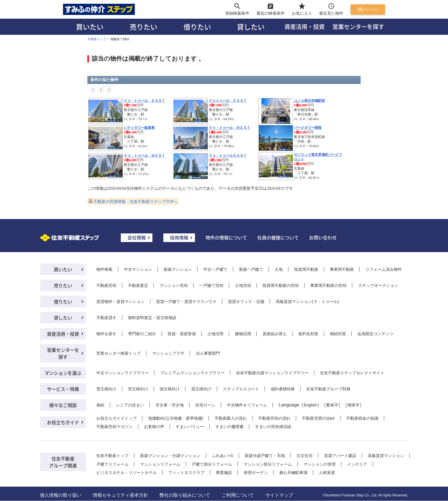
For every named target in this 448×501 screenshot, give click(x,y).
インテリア (357, 464)
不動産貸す (106, 318)
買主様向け (106, 389)
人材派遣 (327, 473)
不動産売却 (106, 285)
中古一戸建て (215, 269)
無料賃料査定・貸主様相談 (152, 318)
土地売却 (243, 285)
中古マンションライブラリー (122, 373)
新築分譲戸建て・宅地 (265, 456)
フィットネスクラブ (186, 473)
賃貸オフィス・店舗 (246, 302)
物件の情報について (226, 237)
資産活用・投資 (305, 27)
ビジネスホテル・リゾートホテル (127, 473)
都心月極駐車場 (293, 473)
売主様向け (138, 389)
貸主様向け (201, 389)
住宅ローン (205, 405)
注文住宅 (305, 456)
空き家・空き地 (170, 405)
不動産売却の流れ (274, 418)
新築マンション (178, 269)
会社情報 (137, 237)
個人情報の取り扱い (61, 495)
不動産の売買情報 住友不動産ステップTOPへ (135, 202)
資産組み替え (275, 334)
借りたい (197, 27)
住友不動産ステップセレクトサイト (352, 373)
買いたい (90, 27)
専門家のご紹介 (142, 334)
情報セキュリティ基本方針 (120, 495)
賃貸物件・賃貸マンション (120, 302)
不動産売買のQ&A (318, 418)
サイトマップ (279, 495)
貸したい (251, 27)
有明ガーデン (256, 473)
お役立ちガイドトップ (116, 418)
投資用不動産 (306, 269)
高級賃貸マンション (386, 456)
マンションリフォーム (160, 464)
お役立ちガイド (63, 422)
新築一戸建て (251, 269)
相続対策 (338, 334)
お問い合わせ (323, 237)
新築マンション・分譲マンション (170, 456)
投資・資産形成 (182, 334)
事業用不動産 (342, 269)
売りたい (143, 27)
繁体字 (332, 405)
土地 (279, 269)
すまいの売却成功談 (273, 427)
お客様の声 (154, 427)
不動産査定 (138, 285)
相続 (100, 405)
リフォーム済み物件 (384, 269)
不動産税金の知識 (362, 418)
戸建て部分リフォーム (212, 464)
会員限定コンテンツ (376, 334)
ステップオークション (378, 285)
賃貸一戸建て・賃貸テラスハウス (186, 302)
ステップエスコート (241, 389)
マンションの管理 (319, 464)
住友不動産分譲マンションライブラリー (272, 373)
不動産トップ (97, 39)
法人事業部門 (208, 353)
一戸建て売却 (211, 285)
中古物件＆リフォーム (247, 405)
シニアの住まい (130, 405)
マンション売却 (174, 285)
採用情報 (179, 237)
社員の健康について (278, 237)
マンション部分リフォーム (268, 464)
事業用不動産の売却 (328, 285)
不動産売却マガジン (114, 427)
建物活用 (243, 334)
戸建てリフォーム (112, 464)
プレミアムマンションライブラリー (192, 373)
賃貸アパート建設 (340, 456)
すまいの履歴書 (229, 427)
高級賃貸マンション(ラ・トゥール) (307, 302)
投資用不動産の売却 (281, 285)
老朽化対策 (308, 334)
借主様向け (170, 389)
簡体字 (353, 405)
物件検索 (104, 269)
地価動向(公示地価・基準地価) (176, 418)
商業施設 (224, 473)
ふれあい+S (223, 456)
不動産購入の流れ (231, 418)
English (310, 405)
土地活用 (215, 334)
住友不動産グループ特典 (328, 389)
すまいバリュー (190, 427)
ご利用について (238, 495)
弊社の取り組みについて (185, 495)
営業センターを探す (358, 27)
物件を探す (106, 334)
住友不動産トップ (112, 456)
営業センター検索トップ (118, 353)
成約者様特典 (283, 389)
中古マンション (138, 269)
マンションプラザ (168, 353)
